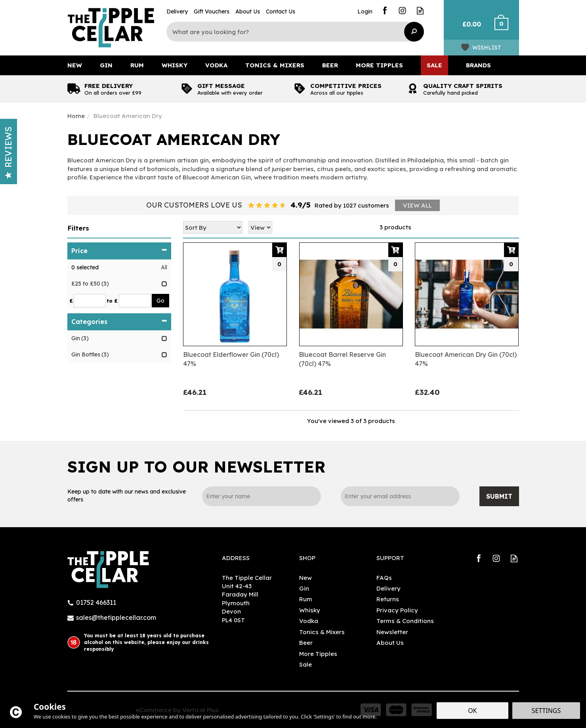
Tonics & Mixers (322, 632)
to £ (112, 301)
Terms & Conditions (405, 621)
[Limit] (260, 227)
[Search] (289, 32)
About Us (390, 643)
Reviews (8, 153)
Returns (388, 599)
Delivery (388, 588)
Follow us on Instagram (402, 10)
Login (365, 11)
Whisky (310, 610)
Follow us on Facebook (385, 10)
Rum (306, 599)
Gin (304, 588)
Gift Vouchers (212, 11)
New (305, 578)
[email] (400, 496)
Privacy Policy (397, 610)
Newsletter (392, 632)
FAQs (384, 578)
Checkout (506, 28)
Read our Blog (420, 10)
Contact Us (281, 11)
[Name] (262, 496)
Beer (306, 643)
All (164, 267)
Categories (119, 322)
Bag (469, 28)
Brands (478, 65)
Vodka (309, 621)
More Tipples (318, 654)
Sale (305, 664)
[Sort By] (213, 227)
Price (119, 251)
